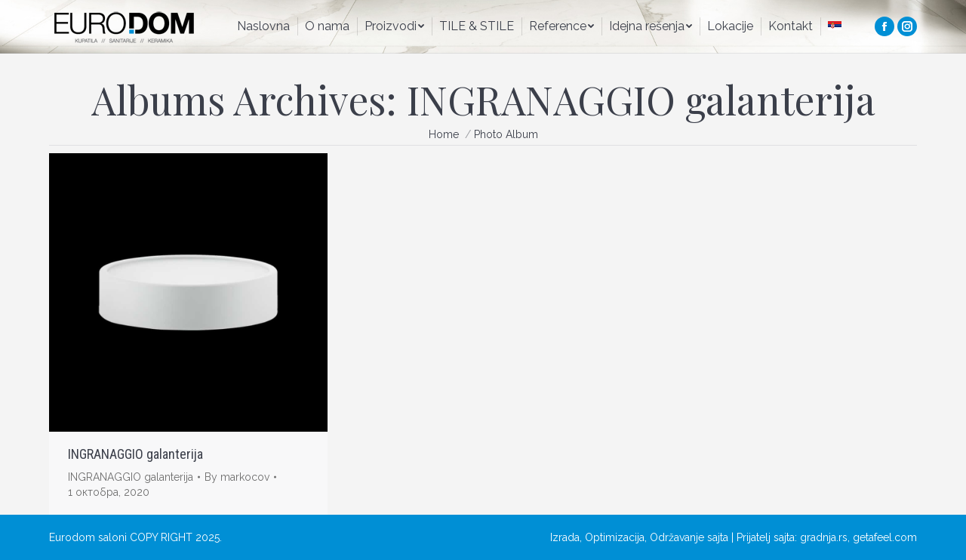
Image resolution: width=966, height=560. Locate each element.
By (237, 477)
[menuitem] (263, 26)
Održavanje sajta (689, 537)
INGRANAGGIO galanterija (135, 454)
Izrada (565, 537)
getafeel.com (885, 537)
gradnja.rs (824, 537)
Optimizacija (615, 537)
